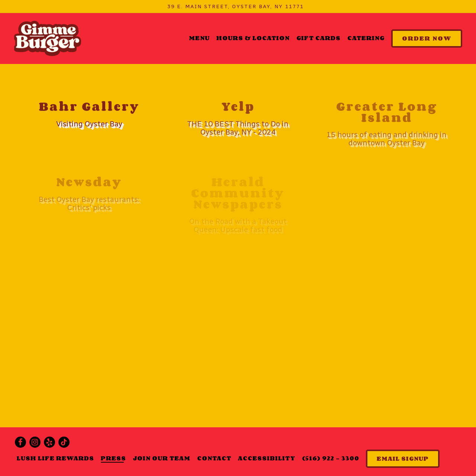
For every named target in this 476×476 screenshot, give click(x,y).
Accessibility (267, 458)
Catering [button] (366, 38)
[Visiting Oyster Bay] (89, 115)
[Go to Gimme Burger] (236, 7)
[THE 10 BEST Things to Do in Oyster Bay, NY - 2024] (238, 119)
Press (113, 458)
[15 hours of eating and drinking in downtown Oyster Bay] (387, 124)
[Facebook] (20, 442)
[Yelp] (49, 442)
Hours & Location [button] (253, 38)
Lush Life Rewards (55, 458)
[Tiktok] (64, 442)
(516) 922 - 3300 (331, 458)
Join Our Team (162, 458)
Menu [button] (199, 38)
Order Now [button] (427, 38)
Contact (214, 458)
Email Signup (403, 459)
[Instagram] (35, 442)
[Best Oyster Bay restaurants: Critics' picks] (89, 194)
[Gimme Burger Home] (48, 38)
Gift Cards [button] (319, 38)
